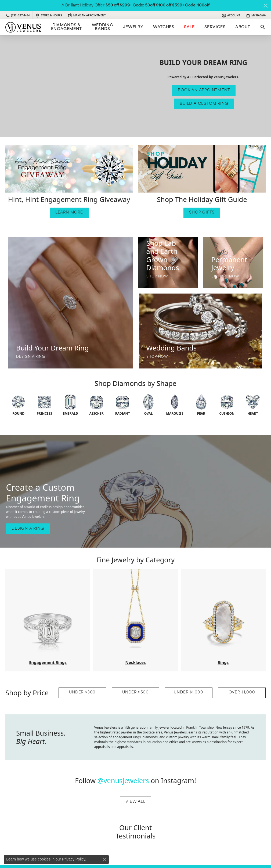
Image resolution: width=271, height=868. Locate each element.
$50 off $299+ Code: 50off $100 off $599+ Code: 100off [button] (158, 6)
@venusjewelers (123, 780)
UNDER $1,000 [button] (189, 692)
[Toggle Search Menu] (262, 27)
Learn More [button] (69, 213)
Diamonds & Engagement (66, 27)
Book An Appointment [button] (204, 90)
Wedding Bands (102, 27)
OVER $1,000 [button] (242, 692)
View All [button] (135, 802)
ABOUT (243, 27)
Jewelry (133, 27)
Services (215, 27)
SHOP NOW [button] (157, 277)
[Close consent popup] (104, 859)
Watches (164, 27)
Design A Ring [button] (30, 357)
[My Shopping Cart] (256, 15)
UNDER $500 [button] (135, 692)
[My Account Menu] (231, 15)
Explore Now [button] (225, 277)
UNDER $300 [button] (82, 692)
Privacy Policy (74, 859)
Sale (189, 27)
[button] (69, 169)
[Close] (266, 6)
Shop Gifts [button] (202, 213)
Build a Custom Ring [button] (204, 104)
